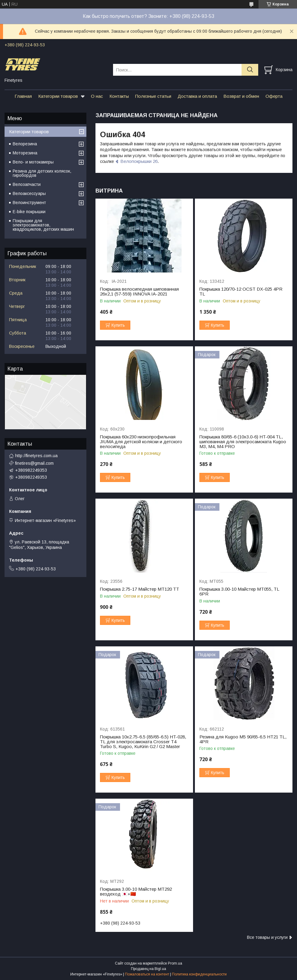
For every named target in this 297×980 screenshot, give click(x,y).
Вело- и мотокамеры (33, 162)
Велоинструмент (29, 203)
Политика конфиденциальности (199, 974)
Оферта (274, 96)
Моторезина (25, 153)
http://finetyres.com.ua (36, 456)
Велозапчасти (27, 184)
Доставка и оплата (197, 96)
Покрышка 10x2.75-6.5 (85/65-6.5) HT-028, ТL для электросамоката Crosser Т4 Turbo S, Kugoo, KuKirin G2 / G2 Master (143, 742)
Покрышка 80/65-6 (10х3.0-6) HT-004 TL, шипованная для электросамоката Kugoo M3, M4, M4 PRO (243, 442)
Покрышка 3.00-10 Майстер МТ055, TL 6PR (239, 592)
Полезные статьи (153, 96)
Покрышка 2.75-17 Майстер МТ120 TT (140, 589)
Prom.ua (175, 963)
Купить (118, 325)
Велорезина (25, 144)
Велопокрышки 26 (139, 161)
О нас (97, 96)
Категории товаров (58, 96)
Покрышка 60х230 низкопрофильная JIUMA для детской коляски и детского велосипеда (141, 442)
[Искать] (250, 70)
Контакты (119, 96)
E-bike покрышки (29, 212)
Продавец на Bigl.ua (148, 969)
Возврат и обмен (241, 96)
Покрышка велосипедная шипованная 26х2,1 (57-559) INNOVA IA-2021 (139, 292)
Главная (23, 96)
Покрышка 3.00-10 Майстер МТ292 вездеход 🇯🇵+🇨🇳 (136, 892)
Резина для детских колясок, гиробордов (42, 173)
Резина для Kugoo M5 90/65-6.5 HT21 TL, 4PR (243, 739)
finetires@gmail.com (34, 463)
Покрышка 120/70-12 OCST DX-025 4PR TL (241, 292)
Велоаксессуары (29, 193)
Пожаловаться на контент (147, 974)
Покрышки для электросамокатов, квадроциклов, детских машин (43, 225)
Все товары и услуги (267, 937)
